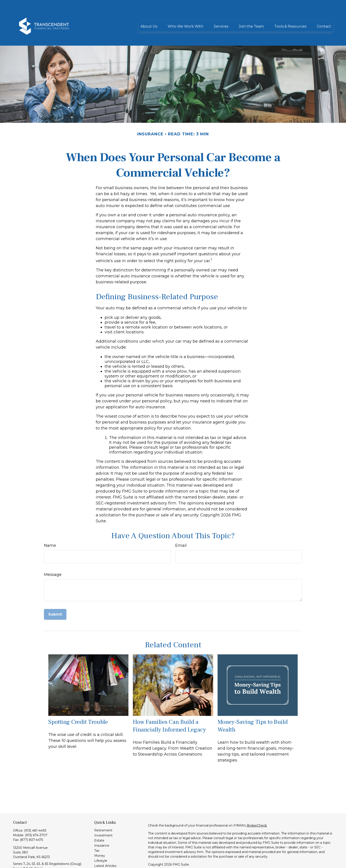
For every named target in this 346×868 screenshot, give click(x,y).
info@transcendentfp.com (33, 856)
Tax (97, 831)
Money (100, 836)
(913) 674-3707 (36, 815)
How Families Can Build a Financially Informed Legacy (169, 706)
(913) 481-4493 (35, 811)
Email (181, 526)
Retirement (103, 810)
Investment (103, 816)
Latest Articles (105, 846)
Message (53, 555)
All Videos (102, 851)
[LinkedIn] (16, 863)
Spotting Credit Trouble (78, 702)
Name (50, 526)
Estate (99, 821)
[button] (149, 13)
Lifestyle (101, 841)
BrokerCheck (257, 806)
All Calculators (105, 856)
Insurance (102, 826)
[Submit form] (55, 595)
